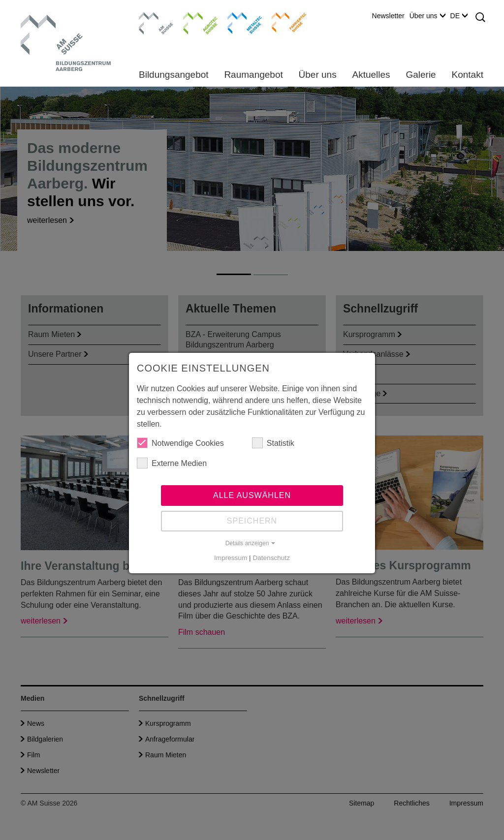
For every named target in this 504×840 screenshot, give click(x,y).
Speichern (252, 521)
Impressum (231, 558)
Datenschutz (271, 558)
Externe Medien (172, 463)
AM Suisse (153, 17)
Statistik (273, 443)
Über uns (427, 16)
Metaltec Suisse (238, 22)
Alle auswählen (252, 495)
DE (459, 16)
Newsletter (388, 16)
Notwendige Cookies (180, 443)
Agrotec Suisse (193, 22)
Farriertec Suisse (284, 22)
